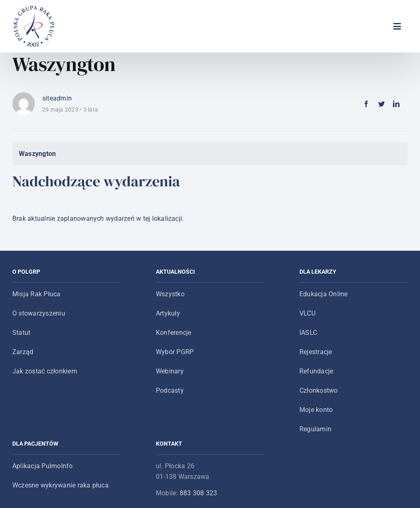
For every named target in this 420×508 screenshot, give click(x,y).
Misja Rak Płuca (37, 294)
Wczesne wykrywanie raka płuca (60, 485)
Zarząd (23, 352)
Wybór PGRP (175, 352)
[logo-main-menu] (34, 9)
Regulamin (315, 429)
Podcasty (170, 390)
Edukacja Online (324, 294)
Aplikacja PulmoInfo (43, 466)
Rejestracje (316, 352)
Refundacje (316, 371)
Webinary (170, 371)
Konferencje (174, 333)
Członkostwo (319, 390)
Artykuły (168, 313)
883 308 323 (199, 493)
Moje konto (316, 410)
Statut (21, 333)
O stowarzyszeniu (39, 313)
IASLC (308, 333)
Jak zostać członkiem (45, 371)
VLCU (307, 313)
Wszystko (170, 294)
